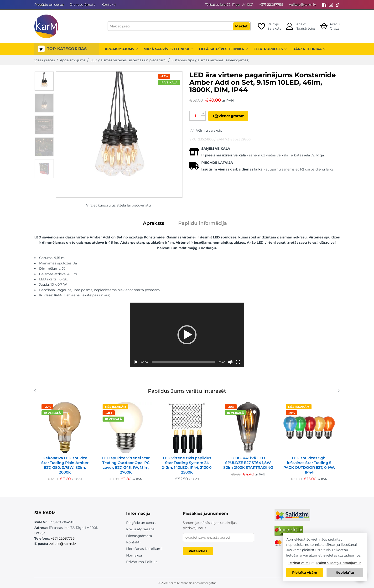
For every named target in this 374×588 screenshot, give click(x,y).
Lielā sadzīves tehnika (223, 49)
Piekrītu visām (305, 573)
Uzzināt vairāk (299, 563)
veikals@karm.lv (303, 5)
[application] (187, 335)
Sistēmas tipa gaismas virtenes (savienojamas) (210, 60)
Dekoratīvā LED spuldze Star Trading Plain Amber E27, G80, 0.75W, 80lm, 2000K (65, 465)
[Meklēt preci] (179, 26)
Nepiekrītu (345, 573)
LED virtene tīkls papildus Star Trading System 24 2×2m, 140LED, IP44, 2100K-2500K (187, 465)
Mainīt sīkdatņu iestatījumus (339, 563)
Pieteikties (198, 551)
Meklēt (241, 26)
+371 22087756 (271, 5)
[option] (44, 81)
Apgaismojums (121, 49)
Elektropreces (270, 49)
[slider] (183, 362)
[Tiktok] (338, 5)
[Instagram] (331, 5)
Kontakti (109, 5)
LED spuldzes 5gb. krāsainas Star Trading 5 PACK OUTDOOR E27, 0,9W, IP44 (309, 465)
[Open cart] (330, 26)
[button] (187, 335)
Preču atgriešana (140, 529)
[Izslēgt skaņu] (230, 362)
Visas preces (45, 60)
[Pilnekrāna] (238, 362)
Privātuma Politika (142, 562)
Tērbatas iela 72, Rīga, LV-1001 (229, 5)
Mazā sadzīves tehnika (168, 49)
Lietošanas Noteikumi (144, 549)
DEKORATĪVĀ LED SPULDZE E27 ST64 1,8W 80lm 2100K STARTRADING (248, 463)
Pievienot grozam (236, 116)
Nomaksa (134, 555)
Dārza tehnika (309, 49)
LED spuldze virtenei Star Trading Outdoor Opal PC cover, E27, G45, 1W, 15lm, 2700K (126, 465)
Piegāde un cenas (49, 5)
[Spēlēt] (136, 362)
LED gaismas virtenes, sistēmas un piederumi (128, 60)
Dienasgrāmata (83, 5)
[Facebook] (324, 5)
